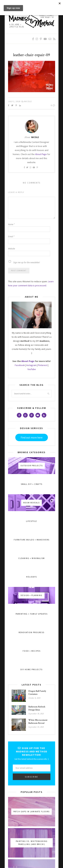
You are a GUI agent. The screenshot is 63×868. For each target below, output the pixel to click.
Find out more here (32, 437)
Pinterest (43, 365)
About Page (41, 154)
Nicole (28, 101)
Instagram (31, 365)
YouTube (32, 369)
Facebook (20, 365)
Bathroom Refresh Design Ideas (37, 708)
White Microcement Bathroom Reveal (38, 722)
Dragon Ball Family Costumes (37, 693)
